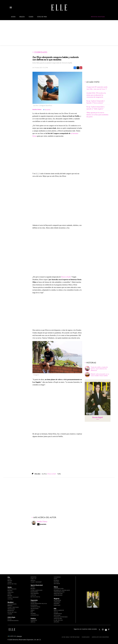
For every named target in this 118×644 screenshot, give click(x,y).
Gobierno (34, 620)
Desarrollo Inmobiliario (62, 590)
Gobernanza (58, 614)
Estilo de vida (42, 17)
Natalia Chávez (42, 522)
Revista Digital (98, 417)
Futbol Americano (37, 590)
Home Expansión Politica (39, 604)
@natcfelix (48, 110)
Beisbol (33, 589)
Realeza (10, 591)
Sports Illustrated (37, 585)
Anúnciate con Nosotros (100, 637)
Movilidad (57, 615)
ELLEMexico (99, 630)
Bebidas (10, 606)
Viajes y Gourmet (13, 597)
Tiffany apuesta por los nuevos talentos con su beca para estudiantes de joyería (97, 115)
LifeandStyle (35, 615)
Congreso (57, 577)
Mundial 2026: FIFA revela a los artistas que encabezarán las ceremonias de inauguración (96, 95)
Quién (10, 587)
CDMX (56, 579)
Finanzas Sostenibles (61, 617)
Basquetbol (34, 592)
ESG (32, 612)
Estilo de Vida (12, 612)
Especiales (57, 605)
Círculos (11, 592)
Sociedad (57, 584)
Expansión (34, 600)
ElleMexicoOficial (110, 629)
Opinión (57, 582)
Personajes (11, 609)
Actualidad (57, 600)
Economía (34, 605)
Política (33, 618)
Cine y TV (34, 579)
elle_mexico (104, 629)
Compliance (86, 637)
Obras (33, 610)
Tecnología (35, 609)
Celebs (31, 17)
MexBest (11, 602)
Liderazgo (57, 602)
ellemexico (107, 629)
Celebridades (41, 52)
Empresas (34, 602)
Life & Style (11, 617)
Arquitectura (58, 594)
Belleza (22, 17)
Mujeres (33, 613)
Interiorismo (58, 595)
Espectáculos (12, 589)
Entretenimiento (13, 621)
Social (56, 612)
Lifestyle (33, 595)
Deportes (34, 577)
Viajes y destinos (13, 607)
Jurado (10, 614)
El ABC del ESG (58, 620)
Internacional (35, 607)
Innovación (58, 619)
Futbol (33, 587)
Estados (56, 580)
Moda (13, 17)
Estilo (10, 619)
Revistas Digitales (98, 17)
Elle (9, 577)
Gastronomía (12, 604)
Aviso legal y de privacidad (71, 637)
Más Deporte (35, 594)
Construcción (59, 589)
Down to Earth (66, 277)
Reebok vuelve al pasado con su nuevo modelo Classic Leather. (100, 375)
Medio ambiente (59, 610)
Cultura (10, 599)
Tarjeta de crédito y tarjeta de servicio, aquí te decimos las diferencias (99, 369)
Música (33, 580)
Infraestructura (59, 592)
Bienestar (11, 611)
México (33, 622)
